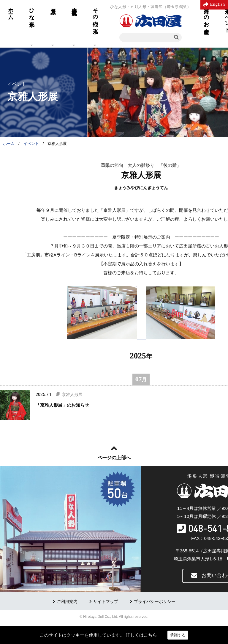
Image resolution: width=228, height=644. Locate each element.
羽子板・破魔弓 (74, 5)
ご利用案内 (67, 602)
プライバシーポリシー (155, 602)
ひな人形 (32, 11)
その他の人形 (95, 15)
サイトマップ (106, 602)
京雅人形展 (72, 395)
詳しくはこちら (141, 635)
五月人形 (53, 5)
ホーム (11, 11)
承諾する (178, 635)
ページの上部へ (114, 458)
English (218, 4)
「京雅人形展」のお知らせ (62, 405)
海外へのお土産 (206, 15)
